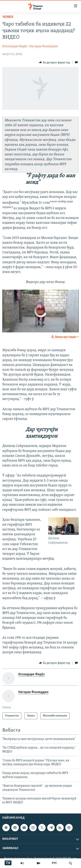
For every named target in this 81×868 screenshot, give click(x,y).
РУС (54, 863)
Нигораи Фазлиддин (43, 46)
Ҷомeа (8, 17)
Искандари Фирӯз (15, 46)
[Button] (54, 62)
